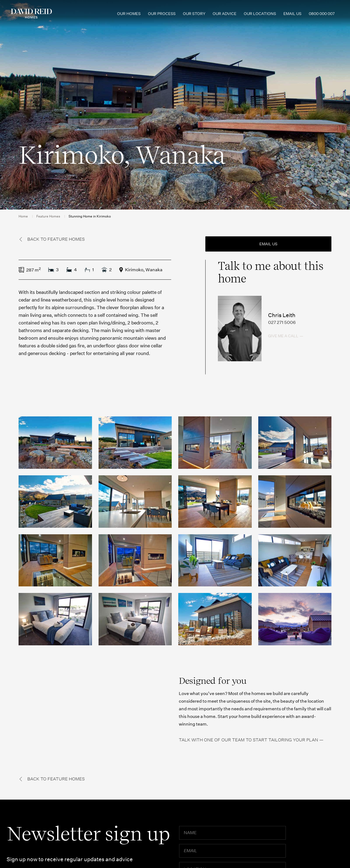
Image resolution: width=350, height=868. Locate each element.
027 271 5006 (282, 322)
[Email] (232, 851)
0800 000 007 (322, 14)
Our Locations (260, 14)
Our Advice (225, 14)
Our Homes (129, 14)
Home (23, 216)
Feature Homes (48, 216)
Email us (292, 14)
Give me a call (283, 336)
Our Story (194, 14)
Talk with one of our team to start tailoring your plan (248, 740)
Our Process (162, 14)
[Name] (232, 833)
